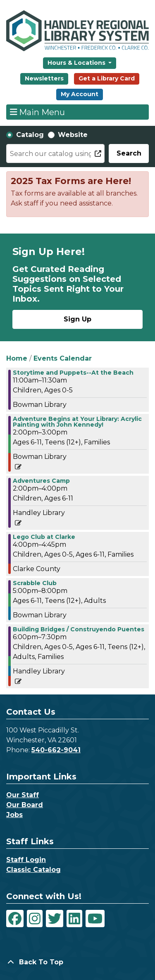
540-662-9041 (56, 750)
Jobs (14, 815)
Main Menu (38, 112)
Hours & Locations (77, 63)
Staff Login (26, 860)
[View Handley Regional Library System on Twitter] (55, 919)
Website (73, 135)
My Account (80, 94)
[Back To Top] (77, 962)
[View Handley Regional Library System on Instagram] (35, 919)
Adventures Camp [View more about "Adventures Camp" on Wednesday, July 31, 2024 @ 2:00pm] (41, 481)
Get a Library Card (107, 78)
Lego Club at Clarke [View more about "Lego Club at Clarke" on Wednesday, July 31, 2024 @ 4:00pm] (44, 537)
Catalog (30, 135)
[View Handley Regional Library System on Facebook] (15, 919)
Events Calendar (63, 358)
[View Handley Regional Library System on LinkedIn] (74, 919)
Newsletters (44, 78)
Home (17, 358)
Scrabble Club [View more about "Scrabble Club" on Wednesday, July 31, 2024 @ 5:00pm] (35, 583)
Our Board (25, 805)
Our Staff (23, 795)
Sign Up (77, 319)
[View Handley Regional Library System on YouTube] (95, 919)
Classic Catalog (33, 870)
